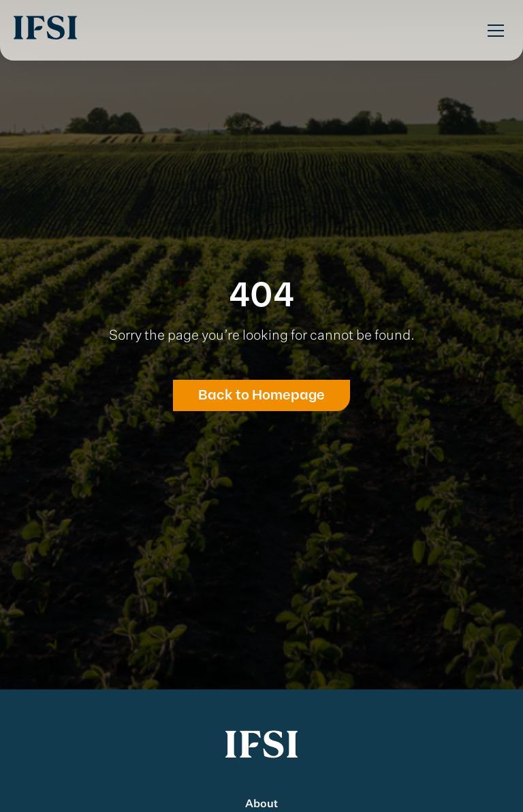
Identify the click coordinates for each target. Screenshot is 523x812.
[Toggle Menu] (496, 31)
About (261, 805)
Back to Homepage (261, 395)
